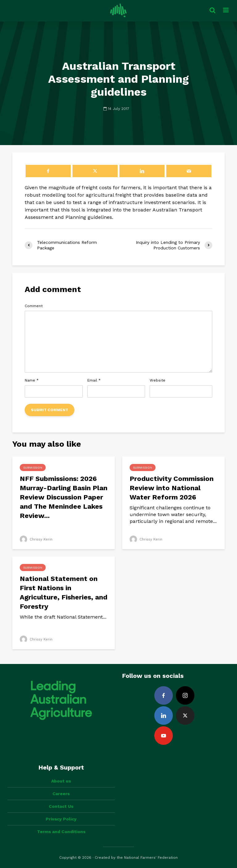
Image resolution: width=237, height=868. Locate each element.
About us (61, 781)
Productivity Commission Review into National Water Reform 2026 (172, 488)
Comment (34, 306)
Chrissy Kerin (37, 539)
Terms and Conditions (61, 832)
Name (32, 380)
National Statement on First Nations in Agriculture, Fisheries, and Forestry (64, 593)
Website (158, 380)
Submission (33, 467)
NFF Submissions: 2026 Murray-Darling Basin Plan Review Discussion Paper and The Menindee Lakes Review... (64, 497)
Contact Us (61, 806)
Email (94, 380)
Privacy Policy (61, 819)
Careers (61, 794)
